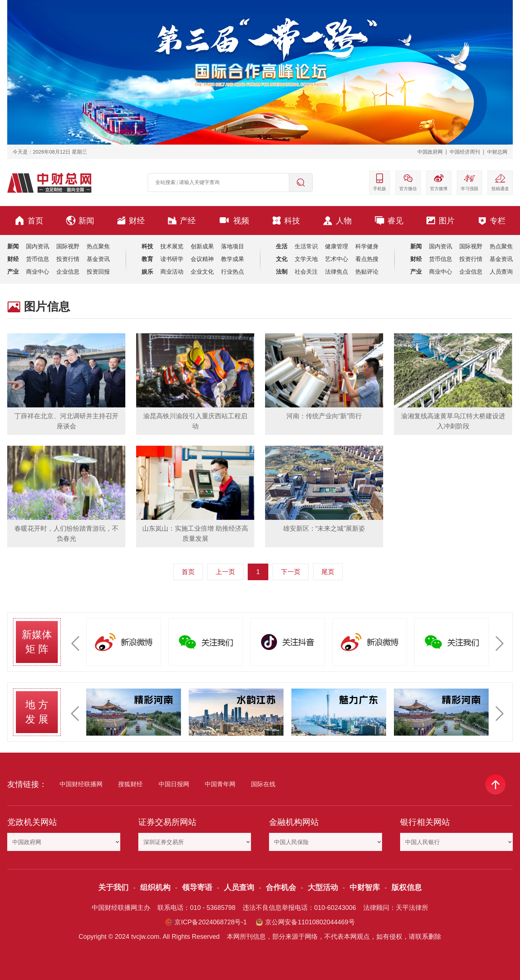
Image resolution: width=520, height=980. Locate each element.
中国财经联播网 (81, 784)
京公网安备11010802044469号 (310, 922)
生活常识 (306, 246)
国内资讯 (38, 246)
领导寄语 (197, 887)
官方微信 (408, 182)
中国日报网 (174, 784)
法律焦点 (337, 272)
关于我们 (113, 887)
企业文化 (202, 272)
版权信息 (407, 887)
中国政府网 (430, 152)
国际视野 (68, 246)
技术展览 (172, 246)
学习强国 (469, 182)
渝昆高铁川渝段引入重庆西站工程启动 (195, 421)
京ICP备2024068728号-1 (211, 922)
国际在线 (263, 784)
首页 (29, 221)
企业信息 (68, 272)
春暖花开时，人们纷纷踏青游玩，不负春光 (66, 534)
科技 (286, 221)
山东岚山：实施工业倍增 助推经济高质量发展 (195, 534)
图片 (440, 221)
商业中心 (38, 272)
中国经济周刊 (465, 152)
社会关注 (306, 272)
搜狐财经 (130, 784)
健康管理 (337, 246)
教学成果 (233, 259)
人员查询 (501, 272)
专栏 (491, 221)
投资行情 (68, 259)
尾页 (328, 572)
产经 (182, 221)
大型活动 (323, 887)
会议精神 (202, 259)
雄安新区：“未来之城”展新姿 (324, 528)
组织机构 (155, 887)
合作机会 (281, 887)
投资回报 (98, 272)
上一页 (225, 572)
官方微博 (439, 182)
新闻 (80, 221)
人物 (337, 221)
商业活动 (172, 272)
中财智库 (365, 887)
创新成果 (202, 246)
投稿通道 (500, 182)
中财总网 (497, 152)
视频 (234, 221)
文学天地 (306, 259)
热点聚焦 (98, 246)
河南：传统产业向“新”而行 (324, 416)
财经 (131, 221)
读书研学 (172, 259)
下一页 (291, 572)
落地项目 (233, 246)
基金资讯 (98, 259)
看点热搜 (367, 259)
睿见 (389, 221)
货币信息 (38, 259)
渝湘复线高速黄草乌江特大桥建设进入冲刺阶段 (453, 421)
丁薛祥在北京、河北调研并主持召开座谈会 (66, 421)
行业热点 (233, 272)
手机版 (380, 182)
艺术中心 (337, 259)
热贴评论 (367, 272)
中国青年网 (220, 784)
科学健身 (367, 246)
